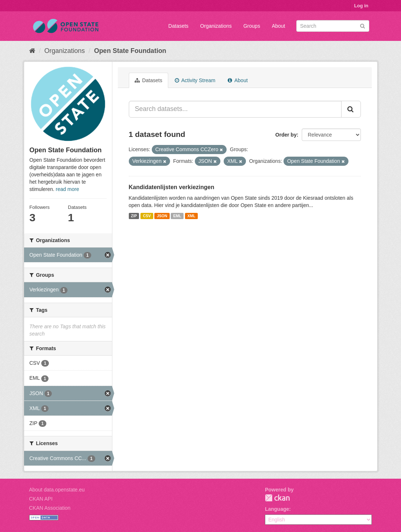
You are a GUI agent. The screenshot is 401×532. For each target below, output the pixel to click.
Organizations (216, 26)
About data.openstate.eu (57, 490)
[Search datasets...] (235, 109)
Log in (361, 6)
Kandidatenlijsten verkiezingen (172, 187)
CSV (147, 216)
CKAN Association (50, 508)
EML (177, 216)
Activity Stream (195, 80)
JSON (162, 216)
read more (68, 189)
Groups (252, 26)
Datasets (178, 26)
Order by (286, 135)
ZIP (134, 216)
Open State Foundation (130, 51)
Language (277, 509)
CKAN (277, 498)
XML (191, 216)
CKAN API (41, 499)
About (279, 26)
